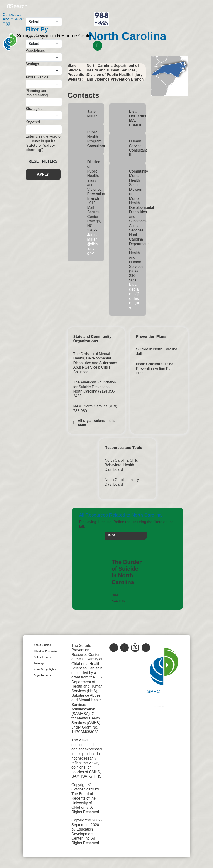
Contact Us (12, 15)
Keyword (33, 122)
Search (17, 6)
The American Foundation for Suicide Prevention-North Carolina (95, 387)
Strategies (34, 109)
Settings (32, 64)
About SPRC (13, 19)
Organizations (42, 675)
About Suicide (37, 77)
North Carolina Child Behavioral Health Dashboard (122, 465)
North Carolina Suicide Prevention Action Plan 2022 (155, 369)
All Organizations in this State (97, 423)
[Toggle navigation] (98, 46)
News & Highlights (45, 669)
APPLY (43, 174)
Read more (119, 601)
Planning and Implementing (37, 93)
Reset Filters (43, 161)
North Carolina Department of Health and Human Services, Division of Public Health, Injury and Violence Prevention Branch (115, 72)
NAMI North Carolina (91, 406)
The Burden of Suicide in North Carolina (127, 572)
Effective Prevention (46, 651)
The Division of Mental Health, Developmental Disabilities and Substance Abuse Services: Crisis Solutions (95, 363)
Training (39, 663)
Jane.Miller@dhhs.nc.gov (93, 244)
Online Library (42, 657)
